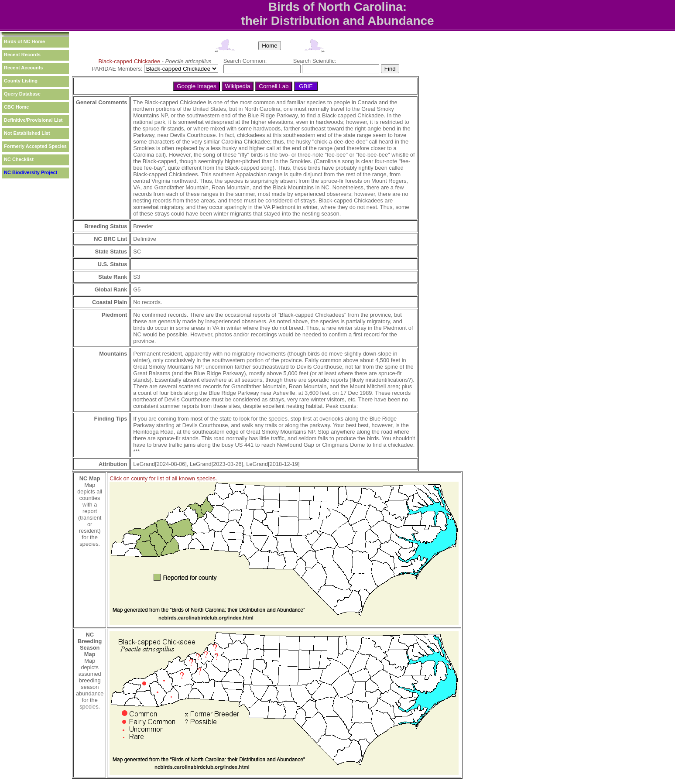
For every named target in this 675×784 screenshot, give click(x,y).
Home (270, 46)
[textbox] (262, 69)
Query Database (22, 94)
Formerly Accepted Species (35, 146)
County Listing (21, 81)
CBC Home (16, 107)
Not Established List (27, 133)
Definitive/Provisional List (33, 120)
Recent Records (22, 55)
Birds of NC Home (24, 41)
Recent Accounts (23, 68)
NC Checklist (19, 159)
